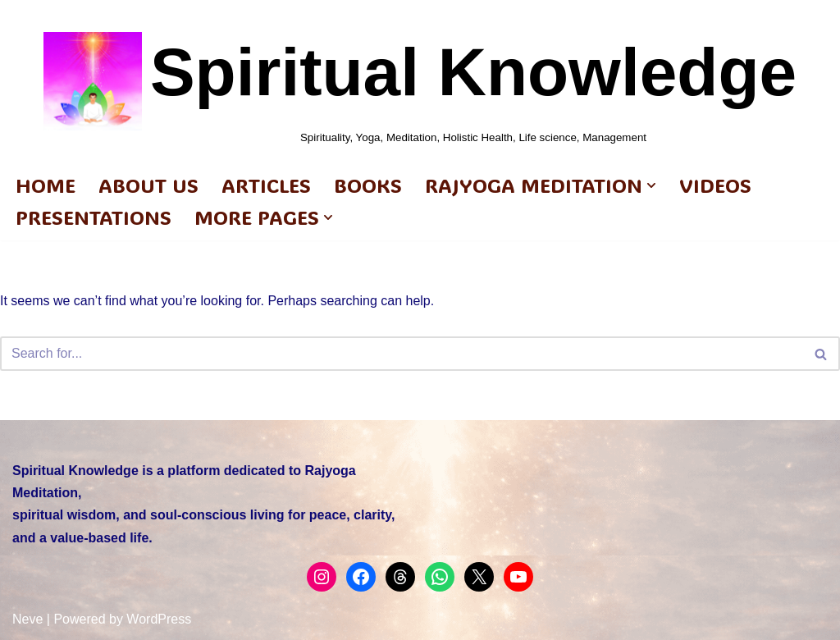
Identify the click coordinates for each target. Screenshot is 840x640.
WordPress (159, 619)
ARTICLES (266, 185)
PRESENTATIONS (94, 217)
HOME (46, 185)
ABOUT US (148, 185)
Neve (27, 619)
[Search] (402, 354)
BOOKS (368, 185)
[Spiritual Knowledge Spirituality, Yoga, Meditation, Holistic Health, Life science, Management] (420, 81)
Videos (715, 185)
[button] (651, 185)
